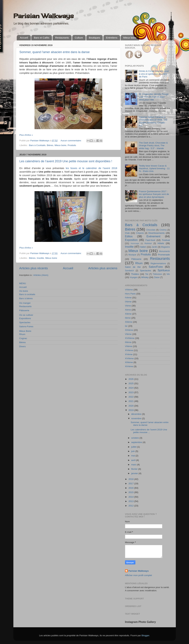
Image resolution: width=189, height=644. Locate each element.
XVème (129, 354)
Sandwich (130, 271)
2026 (131, 379)
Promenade (164, 255)
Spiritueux (164, 270)
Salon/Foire (156, 267)
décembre (137, 414)
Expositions (25, 318)
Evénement (153, 236)
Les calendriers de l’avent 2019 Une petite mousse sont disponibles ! (66, 161)
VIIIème (129, 290)
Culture (79, 38)
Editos (129, 236)
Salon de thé (133, 267)
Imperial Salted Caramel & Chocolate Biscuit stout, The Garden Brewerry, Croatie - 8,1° (153, 121)
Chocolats (151, 230)
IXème (128, 302)
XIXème (129, 330)
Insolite (40, 258)
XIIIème (129, 362)
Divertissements (157, 233)
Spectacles (25, 322)
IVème (128, 298)
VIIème (129, 346)
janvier (135, 473)
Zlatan (157, 277)
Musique (132, 255)
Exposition (131, 240)
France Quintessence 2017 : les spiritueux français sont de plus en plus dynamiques (154, 194)
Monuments (164, 251)
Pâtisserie (24, 310)
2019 (131, 410)
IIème (128, 318)
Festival (166, 240)
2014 (131, 497)
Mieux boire (130, 38)
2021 (131, 401)
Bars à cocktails (27, 294)
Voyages (134, 277)
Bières (50, 145)
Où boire (24, 291)
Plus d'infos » (26, 135)
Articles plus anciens (103, 268)
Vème (128, 306)
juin (133, 451)
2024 (131, 388)
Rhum (22, 334)
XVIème (129, 350)
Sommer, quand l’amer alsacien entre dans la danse (55, 52)
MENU (23, 283)
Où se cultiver (26, 315)
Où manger (25, 303)
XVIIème (129, 358)
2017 (131, 484)
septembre (137, 442)
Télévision (157, 274)
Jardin (154, 247)
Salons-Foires (26, 326)
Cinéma (163, 230)
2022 (131, 397)
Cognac (23, 338)
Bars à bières (26, 298)
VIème (128, 334)
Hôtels (161, 243)
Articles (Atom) (41, 275)
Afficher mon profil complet (139, 575)
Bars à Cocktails (37, 145)
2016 (131, 488)
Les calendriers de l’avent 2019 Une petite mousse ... (149, 431)
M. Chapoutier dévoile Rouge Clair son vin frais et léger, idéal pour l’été (154, 97)
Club (127, 233)
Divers (23, 346)
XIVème (129, 366)
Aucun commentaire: (71, 141)
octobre (135, 438)
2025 (131, 383)
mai (134, 456)
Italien (143, 247)
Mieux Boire (25, 331)
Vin (168, 274)
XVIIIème (130, 338)
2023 (131, 392)
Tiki (147, 274)
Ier (126, 326)
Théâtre (135, 274)
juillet (134, 447)
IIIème (128, 342)
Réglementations (158, 264)
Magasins (165, 247)
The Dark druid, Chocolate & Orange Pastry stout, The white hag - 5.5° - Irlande (153, 145)
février (135, 469)
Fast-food (150, 240)
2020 (131, 406)
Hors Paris (130, 294)
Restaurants (62, 38)
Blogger (145, 635)
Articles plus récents (34, 268)
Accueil (24, 38)
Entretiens (112, 38)
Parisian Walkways (44, 16)
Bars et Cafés (42, 38)
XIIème (129, 322)
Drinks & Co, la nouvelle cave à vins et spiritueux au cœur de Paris (154, 74)
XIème (128, 314)
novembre (137, 418)
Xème (128, 310)
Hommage (135, 243)
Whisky (145, 277)
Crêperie (140, 233)
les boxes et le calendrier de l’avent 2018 (92, 168)
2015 (131, 492)
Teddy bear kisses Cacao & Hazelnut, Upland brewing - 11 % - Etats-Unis (154, 168)
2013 (131, 501)
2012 (131, 506)
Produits (72, 145)
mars (134, 465)
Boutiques (94, 38)
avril (134, 460)
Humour (148, 243)
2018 (131, 479)
